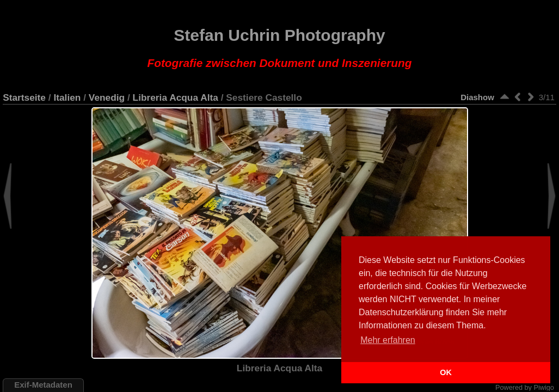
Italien (67, 97)
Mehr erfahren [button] (388, 340)
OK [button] (446, 372)
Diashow (477, 97)
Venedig (107, 97)
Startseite (24, 97)
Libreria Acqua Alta (176, 97)
